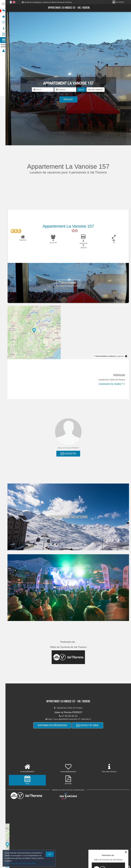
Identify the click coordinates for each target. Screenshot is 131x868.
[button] (96, 90)
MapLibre (121, 356)
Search (82, 89)
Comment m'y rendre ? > (112, 384)
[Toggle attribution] (126, 356)
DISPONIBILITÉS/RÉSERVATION (53, 726)
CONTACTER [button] (69, 454)
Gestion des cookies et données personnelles (20, 864)
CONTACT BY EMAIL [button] (88, 726)
